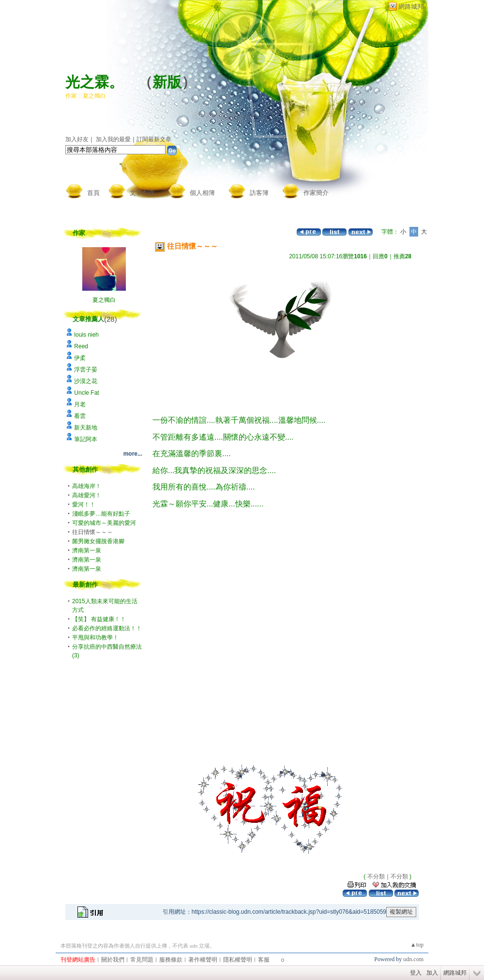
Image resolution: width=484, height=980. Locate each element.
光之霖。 (94, 82)
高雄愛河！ (87, 495)
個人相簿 (202, 193)
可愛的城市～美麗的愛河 (104, 523)
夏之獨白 (104, 300)
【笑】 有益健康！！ (99, 619)
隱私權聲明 (238, 960)
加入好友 (77, 139)
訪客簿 (259, 193)
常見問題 (142, 960)
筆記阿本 (86, 439)
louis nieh (86, 335)
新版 (167, 82)
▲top (417, 945)
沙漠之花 (86, 381)
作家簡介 (316, 193)
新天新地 (86, 428)
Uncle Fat (86, 393)
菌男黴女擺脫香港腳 (98, 541)
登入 (416, 973)
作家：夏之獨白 (86, 96)
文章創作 (142, 193)
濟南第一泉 (87, 550)
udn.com (413, 959)
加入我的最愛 (113, 139)
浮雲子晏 (86, 370)
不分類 (376, 876)
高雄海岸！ (87, 486)
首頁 (93, 193)
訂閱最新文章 (154, 139)
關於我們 (113, 960)
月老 (80, 404)
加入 (432, 973)
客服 (264, 960)
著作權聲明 (203, 960)
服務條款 (171, 960)
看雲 (80, 416)
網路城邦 (411, 7)
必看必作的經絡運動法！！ (107, 628)
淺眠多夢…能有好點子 (101, 514)
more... (133, 454)
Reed (81, 346)
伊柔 (80, 358)
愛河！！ (84, 505)
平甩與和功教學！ (95, 638)
